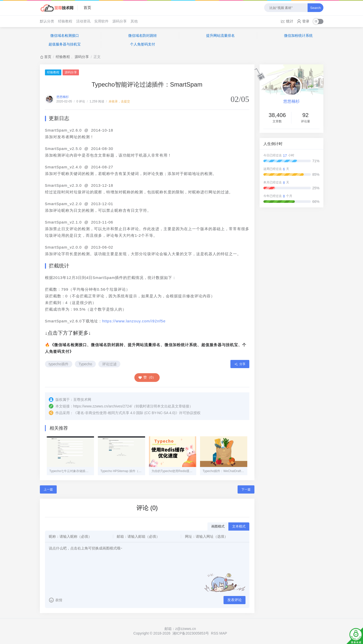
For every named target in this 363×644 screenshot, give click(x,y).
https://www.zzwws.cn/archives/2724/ (103, 406)
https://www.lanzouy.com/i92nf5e (134, 321)
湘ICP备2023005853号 (191, 633)
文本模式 (239, 526)
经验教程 (65, 21)
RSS (215, 633)
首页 (87, 8)
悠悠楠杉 (63, 97)
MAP (223, 633)
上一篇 (48, 489)
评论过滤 (109, 364)
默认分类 (47, 21)
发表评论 (235, 600)
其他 (134, 21)
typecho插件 (59, 364)
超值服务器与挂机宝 (65, 44)
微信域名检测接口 (65, 36)
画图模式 (218, 526)
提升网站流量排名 (220, 36)
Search (315, 8)
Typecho (85, 364)
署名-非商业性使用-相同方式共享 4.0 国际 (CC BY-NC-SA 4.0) (126, 413)
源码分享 (120, 21)
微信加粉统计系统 (298, 36)
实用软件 (101, 21)
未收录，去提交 (119, 101)
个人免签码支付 (143, 44)
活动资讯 (83, 21)
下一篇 (246, 489)
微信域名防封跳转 (143, 36)
